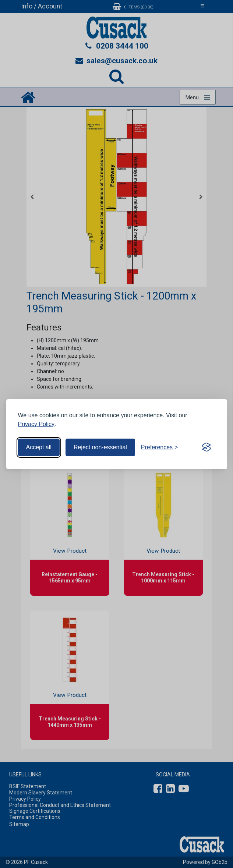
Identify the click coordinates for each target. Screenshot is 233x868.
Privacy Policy (36, 424)
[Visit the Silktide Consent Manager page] (206, 447)
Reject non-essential (100, 447)
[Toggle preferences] (160, 447)
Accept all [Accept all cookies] (39, 447)
